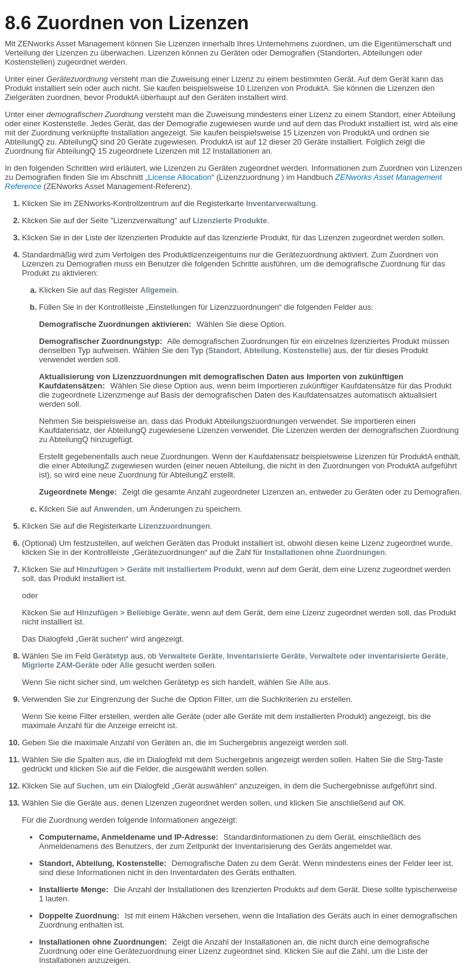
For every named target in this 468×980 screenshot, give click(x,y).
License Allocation (180, 177)
